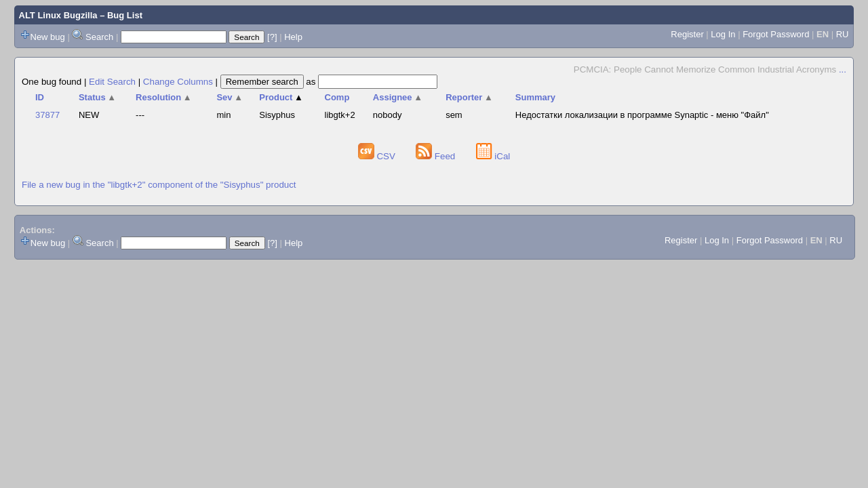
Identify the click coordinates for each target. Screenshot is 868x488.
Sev (230, 97)
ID (40, 97)
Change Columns (178, 82)
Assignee (398, 97)
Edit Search (112, 82)
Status (97, 97)
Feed (437, 156)
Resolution (164, 97)
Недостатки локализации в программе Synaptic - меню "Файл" (642, 115)
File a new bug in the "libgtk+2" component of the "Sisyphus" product (159, 185)
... (843, 69)
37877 (47, 115)
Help (293, 37)
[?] (272, 37)
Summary (535, 97)
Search (99, 37)
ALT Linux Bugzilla (58, 15)
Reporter (469, 97)
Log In (723, 34)
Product (281, 97)
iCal (493, 156)
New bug (48, 37)
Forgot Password (776, 34)
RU (843, 34)
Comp (337, 97)
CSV (378, 156)
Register (687, 34)
